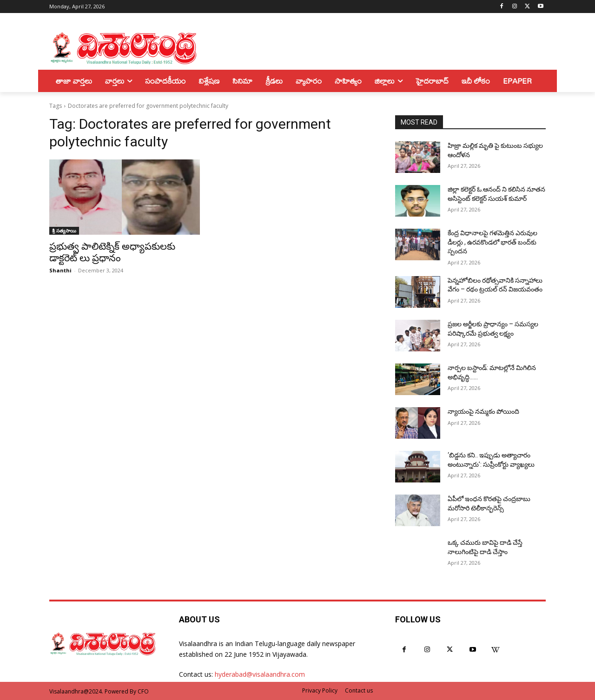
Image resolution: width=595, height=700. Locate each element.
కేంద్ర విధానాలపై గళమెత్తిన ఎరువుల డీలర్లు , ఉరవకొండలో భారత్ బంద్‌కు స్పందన (493, 242)
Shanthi (60, 270)
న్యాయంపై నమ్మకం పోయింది (483, 411)
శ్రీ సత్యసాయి (64, 231)
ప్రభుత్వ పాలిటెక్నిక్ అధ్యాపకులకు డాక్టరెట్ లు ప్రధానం (112, 252)
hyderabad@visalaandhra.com (260, 674)
